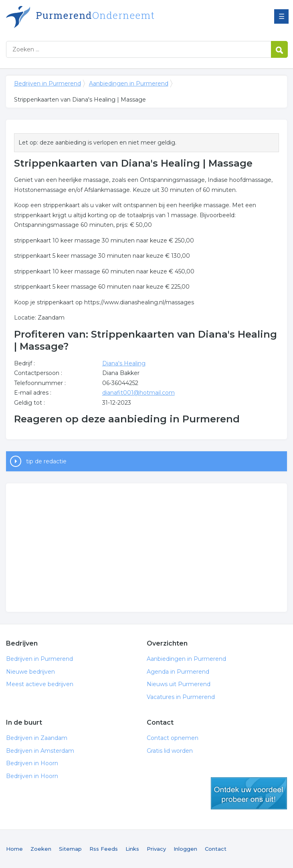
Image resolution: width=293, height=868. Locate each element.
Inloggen (185, 849)
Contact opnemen (173, 738)
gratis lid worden (249, 793)
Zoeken (41, 849)
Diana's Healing (124, 363)
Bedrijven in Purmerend (106, 17)
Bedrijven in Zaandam (37, 738)
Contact (216, 849)
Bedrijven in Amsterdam (40, 751)
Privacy (156, 849)
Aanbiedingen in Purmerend (129, 84)
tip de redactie (46, 461)
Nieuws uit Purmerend (179, 684)
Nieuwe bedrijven (30, 672)
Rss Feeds (104, 849)
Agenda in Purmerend (178, 672)
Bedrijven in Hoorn (32, 763)
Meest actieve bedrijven (40, 684)
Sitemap (70, 849)
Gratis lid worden (170, 751)
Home (14, 849)
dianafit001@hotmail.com (138, 393)
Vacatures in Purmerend (181, 697)
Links (132, 849)
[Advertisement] (147, 548)
